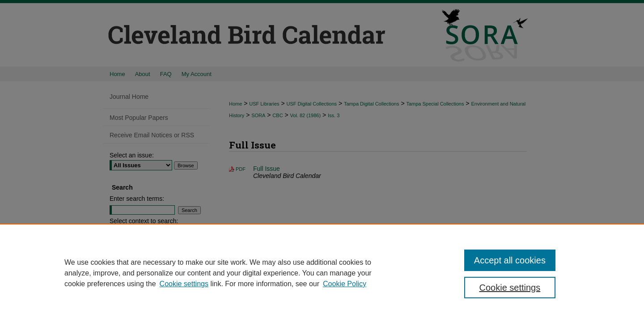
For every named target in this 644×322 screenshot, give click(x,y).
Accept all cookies (510, 260)
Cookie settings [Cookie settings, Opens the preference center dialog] (510, 288)
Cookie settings (184, 284)
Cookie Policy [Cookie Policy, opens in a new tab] (345, 284)
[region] (322, 273)
